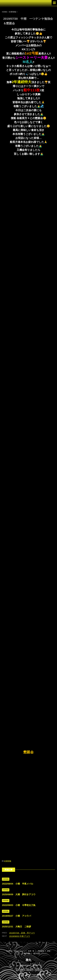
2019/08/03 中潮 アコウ (20, 936)
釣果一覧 (31, 951)
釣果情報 (8, 861)
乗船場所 (27, 954)
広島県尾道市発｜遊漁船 (28, 965)
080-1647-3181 (29, 970)
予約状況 (41, 951)
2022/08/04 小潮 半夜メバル (18, 884)
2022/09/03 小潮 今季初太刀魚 (19, 905)
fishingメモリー (19, 951)
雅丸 (28, 960)
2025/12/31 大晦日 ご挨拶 (16, 927)
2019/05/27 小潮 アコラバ (16, 916)
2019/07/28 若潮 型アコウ (22, 933)
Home (8, 951)
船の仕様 (37, 954)
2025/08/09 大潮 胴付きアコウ (19, 894)
